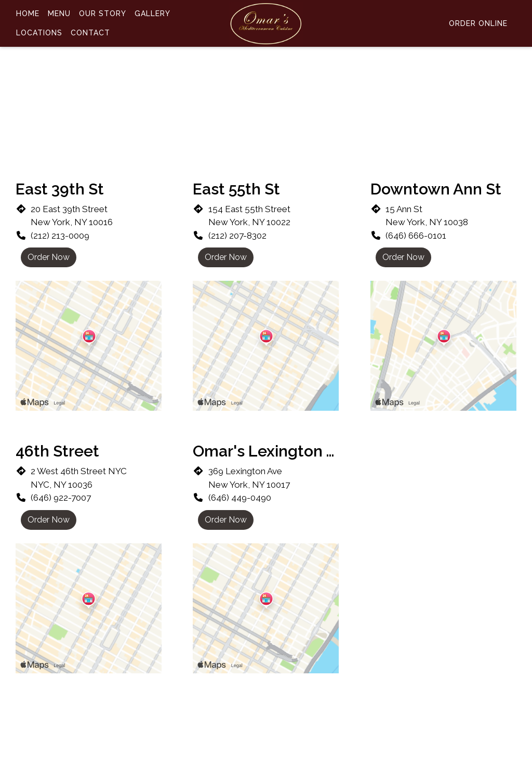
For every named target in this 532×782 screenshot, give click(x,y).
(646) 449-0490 (240, 498)
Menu (59, 14)
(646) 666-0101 (416, 236)
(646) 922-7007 (61, 498)
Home (28, 14)
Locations (39, 33)
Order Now (49, 257)
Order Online (478, 23)
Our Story (103, 14)
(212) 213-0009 (60, 236)
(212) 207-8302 (237, 236)
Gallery (152, 14)
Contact (90, 33)
